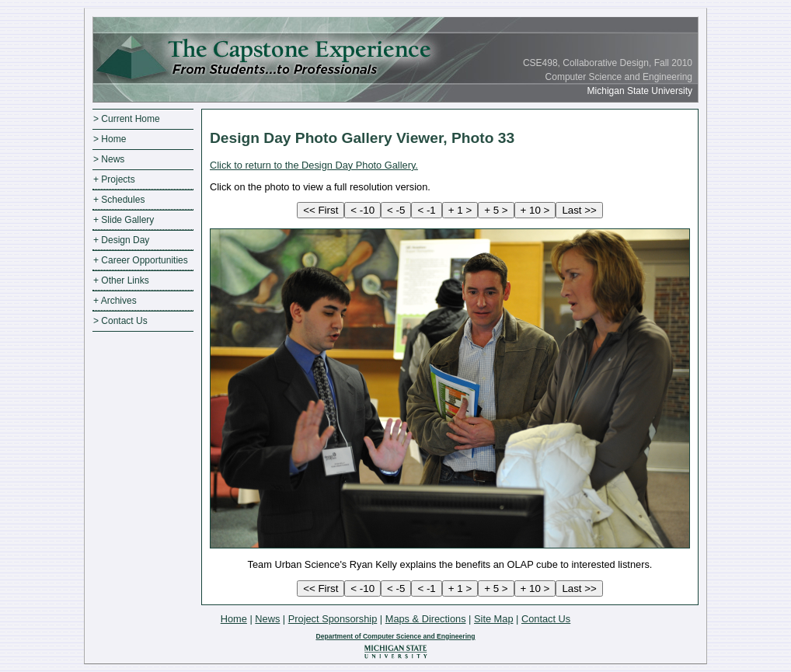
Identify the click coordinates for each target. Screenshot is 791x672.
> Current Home (127, 119)
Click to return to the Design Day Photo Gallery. (314, 165)
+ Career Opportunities (141, 260)
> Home (110, 139)
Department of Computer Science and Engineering (395, 636)
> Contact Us (120, 321)
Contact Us (546, 619)
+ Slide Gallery (124, 220)
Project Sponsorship (333, 619)
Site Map (494, 619)
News (267, 619)
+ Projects (114, 179)
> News (109, 159)
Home (234, 619)
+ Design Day (121, 240)
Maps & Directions (426, 619)
